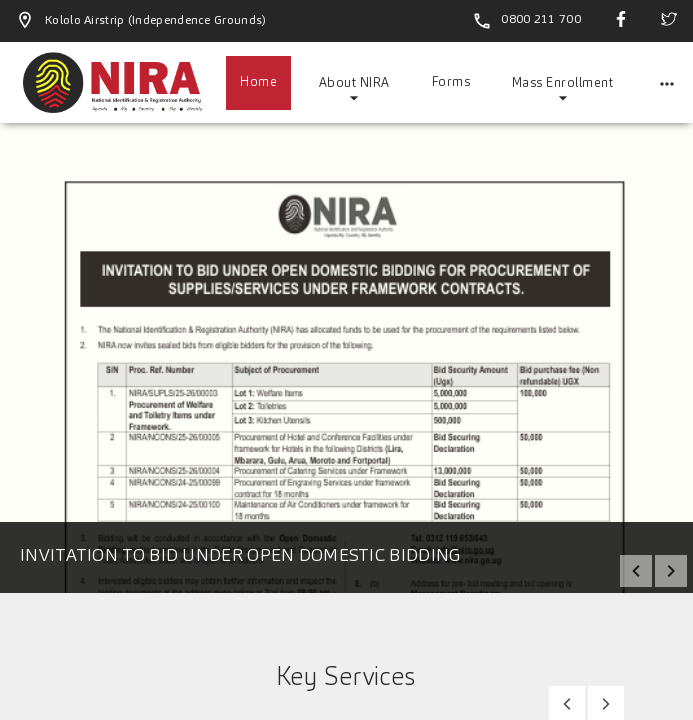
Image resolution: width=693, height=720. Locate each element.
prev (636, 571)
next (671, 571)
